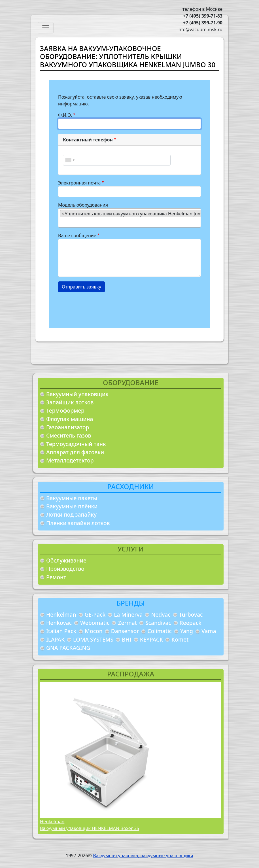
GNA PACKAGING (68, 648)
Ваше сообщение (77, 235)
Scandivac (158, 623)
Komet (180, 639)
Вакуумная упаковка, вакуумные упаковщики (143, 856)
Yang (187, 631)
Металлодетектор (70, 460)
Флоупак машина (70, 419)
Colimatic (159, 631)
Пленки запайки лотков (78, 523)
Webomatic (95, 623)
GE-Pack (95, 615)
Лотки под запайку (71, 514)
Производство (65, 569)
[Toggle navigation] (46, 28)
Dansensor (125, 631)
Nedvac (161, 615)
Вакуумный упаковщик (77, 394)
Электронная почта (79, 183)
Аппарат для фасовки (75, 452)
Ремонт (56, 577)
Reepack (191, 623)
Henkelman (61, 615)
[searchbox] (61, 222)
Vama (209, 631)
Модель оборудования (83, 205)
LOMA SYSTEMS (93, 639)
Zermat (127, 623)
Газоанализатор (68, 427)
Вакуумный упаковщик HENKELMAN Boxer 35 (90, 828)
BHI (127, 639)
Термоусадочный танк (76, 444)
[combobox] (70, 160)
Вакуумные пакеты (72, 498)
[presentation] (101, 308)
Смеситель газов (69, 435)
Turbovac (191, 615)
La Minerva (128, 615)
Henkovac (59, 623)
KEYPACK (151, 639)
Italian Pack (61, 631)
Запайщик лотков (70, 402)
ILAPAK (55, 639)
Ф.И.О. (65, 115)
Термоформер (65, 410)
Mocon (94, 631)
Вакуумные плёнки (72, 506)
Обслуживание (66, 560)
